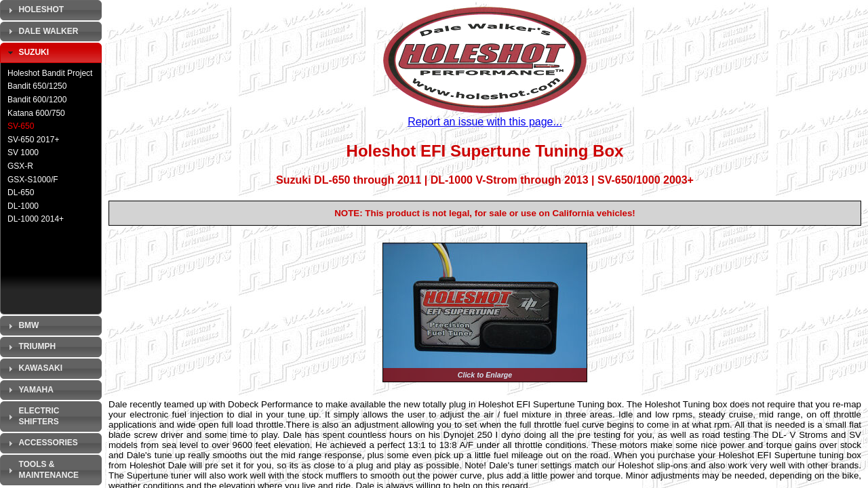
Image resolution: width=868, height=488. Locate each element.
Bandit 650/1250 (37, 86)
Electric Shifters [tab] (32, 416)
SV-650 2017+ (33, 140)
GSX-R (20, 166)
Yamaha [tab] (29, 390)
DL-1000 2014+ (36, 219)
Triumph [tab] (30, 347)
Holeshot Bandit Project (50, 73)
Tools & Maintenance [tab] (42, 470)
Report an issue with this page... (485, 122)
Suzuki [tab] (27, 53)
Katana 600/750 (36, 113)
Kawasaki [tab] (34, 369)
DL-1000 (23, 206)
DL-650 (21, 192)
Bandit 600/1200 (37, 100)
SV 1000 (23, 152)
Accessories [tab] (41, 443)
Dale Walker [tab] (41, 31)
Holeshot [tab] (34, 10)
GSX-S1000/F (33, 180)
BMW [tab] (22, 326)
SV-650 (21, 126)
